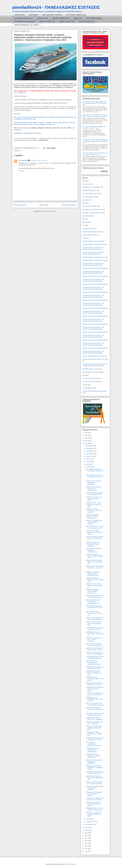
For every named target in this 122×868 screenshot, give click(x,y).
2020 (86, 830)
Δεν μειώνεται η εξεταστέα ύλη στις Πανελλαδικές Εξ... (95, 645)
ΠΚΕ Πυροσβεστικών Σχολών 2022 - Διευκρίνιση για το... (95, 527)
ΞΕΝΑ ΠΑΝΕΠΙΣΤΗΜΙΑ (90, 235)
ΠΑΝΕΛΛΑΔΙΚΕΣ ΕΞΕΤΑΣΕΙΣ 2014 (93, 260)
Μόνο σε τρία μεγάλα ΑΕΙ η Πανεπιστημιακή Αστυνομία (95, 704)
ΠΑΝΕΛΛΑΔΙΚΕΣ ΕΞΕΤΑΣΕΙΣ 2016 (93, 276)
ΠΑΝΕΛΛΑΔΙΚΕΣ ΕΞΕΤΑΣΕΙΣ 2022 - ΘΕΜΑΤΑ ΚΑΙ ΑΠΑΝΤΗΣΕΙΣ (94, 328)
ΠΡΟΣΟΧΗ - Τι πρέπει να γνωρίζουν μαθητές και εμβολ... (93, 814)
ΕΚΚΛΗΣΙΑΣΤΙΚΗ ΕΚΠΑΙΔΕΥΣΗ (92, 210)
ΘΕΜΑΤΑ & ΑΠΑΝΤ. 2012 (47, 22)
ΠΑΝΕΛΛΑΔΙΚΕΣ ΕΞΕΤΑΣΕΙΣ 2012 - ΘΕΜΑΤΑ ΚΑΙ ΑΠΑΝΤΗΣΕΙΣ (94, 248)
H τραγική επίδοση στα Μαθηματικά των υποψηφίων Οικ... (93, 750)
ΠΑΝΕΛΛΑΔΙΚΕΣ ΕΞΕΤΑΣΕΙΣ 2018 (93, 292)
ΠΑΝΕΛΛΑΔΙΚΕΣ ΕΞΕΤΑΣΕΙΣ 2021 (93, 316)
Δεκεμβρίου (90, 446)
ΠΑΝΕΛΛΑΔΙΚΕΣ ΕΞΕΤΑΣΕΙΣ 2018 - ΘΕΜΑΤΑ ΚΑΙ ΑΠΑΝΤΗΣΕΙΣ (94, 296)
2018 (86, 836)
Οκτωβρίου (90, 451)
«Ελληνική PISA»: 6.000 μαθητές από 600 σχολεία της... (94, 585)
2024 (86, 438)
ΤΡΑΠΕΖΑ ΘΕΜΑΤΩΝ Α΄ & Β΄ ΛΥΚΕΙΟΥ (27, 25)
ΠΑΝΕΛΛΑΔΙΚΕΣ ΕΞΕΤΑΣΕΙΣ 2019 (93, 300)
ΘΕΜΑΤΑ (85, 222)
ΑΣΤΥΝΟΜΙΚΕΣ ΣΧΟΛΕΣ (90, 194)
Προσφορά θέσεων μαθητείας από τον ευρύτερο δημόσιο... (95, 689)
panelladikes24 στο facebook (33, 133)
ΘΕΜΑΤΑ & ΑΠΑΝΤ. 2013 (67, 22)
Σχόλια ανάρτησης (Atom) (49, 211)
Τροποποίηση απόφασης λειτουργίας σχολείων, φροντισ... (93, 804)
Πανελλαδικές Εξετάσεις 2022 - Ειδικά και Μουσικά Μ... (95, 714)
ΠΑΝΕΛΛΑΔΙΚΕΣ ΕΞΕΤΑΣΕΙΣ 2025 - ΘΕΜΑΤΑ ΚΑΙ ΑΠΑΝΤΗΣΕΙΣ (94, 352)
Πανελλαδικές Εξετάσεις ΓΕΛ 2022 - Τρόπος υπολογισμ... (94, 640)
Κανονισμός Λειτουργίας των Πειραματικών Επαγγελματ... (94, 762)
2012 (86, 851)
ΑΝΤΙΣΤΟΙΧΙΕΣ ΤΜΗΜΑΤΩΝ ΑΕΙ (76, 15)
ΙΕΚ (84, 225)
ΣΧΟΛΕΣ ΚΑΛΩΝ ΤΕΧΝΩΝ (91, 382)
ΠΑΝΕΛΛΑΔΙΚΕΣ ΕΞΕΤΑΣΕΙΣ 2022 (93, 324)
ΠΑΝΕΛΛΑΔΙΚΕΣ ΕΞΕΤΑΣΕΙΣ (92, 241)
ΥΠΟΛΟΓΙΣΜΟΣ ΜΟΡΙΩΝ (94, 18)
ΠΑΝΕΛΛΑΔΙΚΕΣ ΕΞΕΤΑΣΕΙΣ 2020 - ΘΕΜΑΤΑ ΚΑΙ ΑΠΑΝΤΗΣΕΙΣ (94, 312)
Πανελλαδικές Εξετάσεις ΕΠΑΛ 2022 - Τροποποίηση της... (95, 634)
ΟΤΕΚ (84, 238)
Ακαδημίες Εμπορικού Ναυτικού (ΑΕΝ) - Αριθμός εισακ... (94, 556)
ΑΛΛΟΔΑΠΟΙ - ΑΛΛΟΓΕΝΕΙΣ (91, 187)
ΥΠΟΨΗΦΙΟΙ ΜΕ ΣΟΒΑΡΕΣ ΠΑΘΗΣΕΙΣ (95, 391)
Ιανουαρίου (90, 824)
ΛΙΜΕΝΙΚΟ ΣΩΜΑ (88, 229)
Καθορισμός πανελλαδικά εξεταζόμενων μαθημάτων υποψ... (94, 768)
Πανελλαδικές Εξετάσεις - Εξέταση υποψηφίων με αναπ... (94, 673)
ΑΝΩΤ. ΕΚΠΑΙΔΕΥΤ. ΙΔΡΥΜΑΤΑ (52, 15)
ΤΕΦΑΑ (85, 385)
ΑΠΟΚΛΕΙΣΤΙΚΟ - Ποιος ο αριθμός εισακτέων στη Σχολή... (94, 505)
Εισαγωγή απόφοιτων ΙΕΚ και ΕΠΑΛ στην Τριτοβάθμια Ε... (95, 538)
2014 (86, 846)
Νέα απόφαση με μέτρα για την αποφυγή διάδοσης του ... (95, 471)
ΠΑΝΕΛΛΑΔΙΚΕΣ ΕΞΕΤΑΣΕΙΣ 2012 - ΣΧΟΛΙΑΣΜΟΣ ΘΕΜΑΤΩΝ (94, 253)
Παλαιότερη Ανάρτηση (69, 205)
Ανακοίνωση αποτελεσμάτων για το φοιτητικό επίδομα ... (95, 649)
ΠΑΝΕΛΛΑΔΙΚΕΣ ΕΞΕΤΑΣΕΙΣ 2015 (93, 268)
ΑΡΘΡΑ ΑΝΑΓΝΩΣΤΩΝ (89, 190)
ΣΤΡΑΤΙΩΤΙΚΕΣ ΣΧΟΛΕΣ (90, 379)
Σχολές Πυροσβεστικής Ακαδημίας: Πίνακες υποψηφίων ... (93, 544)
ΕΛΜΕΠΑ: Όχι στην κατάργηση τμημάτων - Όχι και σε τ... (95, 679)
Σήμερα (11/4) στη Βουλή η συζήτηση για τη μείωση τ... (95, 684)
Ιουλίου (89, 459)
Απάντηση (21, 171)
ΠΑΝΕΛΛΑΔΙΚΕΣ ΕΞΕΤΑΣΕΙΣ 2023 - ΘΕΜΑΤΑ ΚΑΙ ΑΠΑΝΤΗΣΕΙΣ (94, 336)
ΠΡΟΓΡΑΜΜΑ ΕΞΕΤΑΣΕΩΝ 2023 (25, 22)
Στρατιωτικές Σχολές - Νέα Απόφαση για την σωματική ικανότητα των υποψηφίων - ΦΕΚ (95, 103)
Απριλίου (89, 467)
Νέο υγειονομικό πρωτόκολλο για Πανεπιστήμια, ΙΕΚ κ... (95, 494)
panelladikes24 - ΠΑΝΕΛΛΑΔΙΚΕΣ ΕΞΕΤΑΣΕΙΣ (56, 7)
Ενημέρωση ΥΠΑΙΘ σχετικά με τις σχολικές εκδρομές (94, 783)
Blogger (74, 864)
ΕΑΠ (84, 203)
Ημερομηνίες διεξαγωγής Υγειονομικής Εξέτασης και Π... (95, 709)
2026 (86, 433)
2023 (86, 441)
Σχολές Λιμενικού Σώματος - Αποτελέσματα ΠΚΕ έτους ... (94, 607)
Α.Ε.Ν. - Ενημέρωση (20, 93)
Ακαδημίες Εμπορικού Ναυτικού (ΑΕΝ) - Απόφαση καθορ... (95, 580)
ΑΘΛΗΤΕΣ (86, 184)
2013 (86, 849)
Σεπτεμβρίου (90, 454)
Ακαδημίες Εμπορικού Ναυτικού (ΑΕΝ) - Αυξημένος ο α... (92, 591)
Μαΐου (88, 464)
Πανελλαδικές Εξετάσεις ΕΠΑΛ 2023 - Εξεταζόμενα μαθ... (94, 778)
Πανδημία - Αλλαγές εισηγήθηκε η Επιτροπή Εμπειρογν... (94, 510)
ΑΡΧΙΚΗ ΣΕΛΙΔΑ (20, 15)
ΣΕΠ (84, 375)
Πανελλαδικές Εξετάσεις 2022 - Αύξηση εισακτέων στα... (95, 773)
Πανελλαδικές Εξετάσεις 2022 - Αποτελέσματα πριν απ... (95, 596)
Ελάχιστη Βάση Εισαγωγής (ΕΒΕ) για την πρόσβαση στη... (94, 562)
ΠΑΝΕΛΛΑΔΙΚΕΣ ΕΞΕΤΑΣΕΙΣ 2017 (93, 284)
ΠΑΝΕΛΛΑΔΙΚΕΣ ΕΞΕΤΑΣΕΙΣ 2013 (93, 257)
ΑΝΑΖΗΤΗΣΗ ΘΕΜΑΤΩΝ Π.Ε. (24, 18)
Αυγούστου (90, 456)
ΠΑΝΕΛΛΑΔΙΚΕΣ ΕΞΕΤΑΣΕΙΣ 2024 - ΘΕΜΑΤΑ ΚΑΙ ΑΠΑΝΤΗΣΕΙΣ (94, 344)
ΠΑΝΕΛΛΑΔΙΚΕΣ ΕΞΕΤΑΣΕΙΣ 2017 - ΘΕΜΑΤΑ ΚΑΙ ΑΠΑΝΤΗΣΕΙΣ (94, 288)
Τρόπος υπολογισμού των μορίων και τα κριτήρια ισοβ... (94, 624)
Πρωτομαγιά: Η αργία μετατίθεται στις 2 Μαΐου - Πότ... (94, 734)
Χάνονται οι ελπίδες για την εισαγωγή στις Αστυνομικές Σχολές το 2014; (95, 154)
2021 (86, 828)
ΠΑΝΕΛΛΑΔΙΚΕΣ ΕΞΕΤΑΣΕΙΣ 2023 (93, 332)
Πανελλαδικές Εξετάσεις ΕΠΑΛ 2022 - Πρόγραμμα (94, 718)
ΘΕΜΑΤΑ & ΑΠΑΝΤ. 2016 (87, 22)
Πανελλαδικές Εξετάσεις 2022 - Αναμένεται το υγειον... (95, 629)
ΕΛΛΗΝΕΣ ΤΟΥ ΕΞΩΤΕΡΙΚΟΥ (92, 213)
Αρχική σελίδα (44, 205)
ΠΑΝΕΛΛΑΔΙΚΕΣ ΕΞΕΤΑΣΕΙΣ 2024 (93, 340)
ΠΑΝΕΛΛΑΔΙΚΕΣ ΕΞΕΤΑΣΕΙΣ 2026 (93, 356)
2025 (86, 435)
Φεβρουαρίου (90, 822)
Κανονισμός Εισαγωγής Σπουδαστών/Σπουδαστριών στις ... (93, 602)
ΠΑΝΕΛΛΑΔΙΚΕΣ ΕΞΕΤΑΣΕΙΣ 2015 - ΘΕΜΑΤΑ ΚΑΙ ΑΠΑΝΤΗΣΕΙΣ (94, 272)
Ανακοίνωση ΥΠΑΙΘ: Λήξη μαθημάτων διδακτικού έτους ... (94, 728)
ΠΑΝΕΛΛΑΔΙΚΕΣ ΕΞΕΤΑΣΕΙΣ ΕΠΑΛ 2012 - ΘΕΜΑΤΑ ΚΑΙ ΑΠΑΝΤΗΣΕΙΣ (95, 365)
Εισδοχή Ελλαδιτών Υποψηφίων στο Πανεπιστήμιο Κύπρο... (93, 663)
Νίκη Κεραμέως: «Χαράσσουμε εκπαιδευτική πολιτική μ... (94, 744)
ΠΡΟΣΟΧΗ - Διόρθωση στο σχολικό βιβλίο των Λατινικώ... (94, 522)
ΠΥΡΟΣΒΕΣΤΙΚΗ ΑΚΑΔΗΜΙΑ (91, 372)
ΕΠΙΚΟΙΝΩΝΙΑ (33, 15)
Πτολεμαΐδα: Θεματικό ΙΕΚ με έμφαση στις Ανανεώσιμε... (95, 809)
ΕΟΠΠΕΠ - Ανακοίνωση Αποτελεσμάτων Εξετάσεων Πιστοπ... (93, 574)
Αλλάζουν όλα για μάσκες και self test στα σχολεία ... (94, 668)
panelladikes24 (18, 133)
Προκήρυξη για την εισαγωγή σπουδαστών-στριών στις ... (94, 568)
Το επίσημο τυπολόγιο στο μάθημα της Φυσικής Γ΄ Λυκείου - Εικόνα (94, 127)
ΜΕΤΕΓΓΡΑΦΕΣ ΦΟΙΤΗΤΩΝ (91, 232)
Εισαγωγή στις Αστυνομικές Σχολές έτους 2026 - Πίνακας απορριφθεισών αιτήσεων (95, 116)
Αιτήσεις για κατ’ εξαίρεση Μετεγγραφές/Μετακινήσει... (93, 483)
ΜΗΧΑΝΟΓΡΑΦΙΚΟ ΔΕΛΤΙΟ (61, 18)
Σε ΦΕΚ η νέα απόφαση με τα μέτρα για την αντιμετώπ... (95, 618)
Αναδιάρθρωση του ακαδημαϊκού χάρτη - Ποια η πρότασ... (94, 699)
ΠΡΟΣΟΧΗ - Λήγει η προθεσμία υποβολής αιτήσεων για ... (93, 756)
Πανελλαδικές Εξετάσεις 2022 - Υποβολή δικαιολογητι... (95, 657)
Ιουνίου (89, 462)
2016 (86, 841)
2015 (86, 843)
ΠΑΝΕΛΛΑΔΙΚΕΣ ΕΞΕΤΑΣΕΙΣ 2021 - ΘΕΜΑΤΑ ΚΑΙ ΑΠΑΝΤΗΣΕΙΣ (94, 320)
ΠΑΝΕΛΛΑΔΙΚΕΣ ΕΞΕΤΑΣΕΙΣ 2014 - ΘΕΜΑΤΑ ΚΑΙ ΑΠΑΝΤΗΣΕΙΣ (94, 264)
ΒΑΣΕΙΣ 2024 (78, 18)
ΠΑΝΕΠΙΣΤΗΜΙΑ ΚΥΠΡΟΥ (91, 369)
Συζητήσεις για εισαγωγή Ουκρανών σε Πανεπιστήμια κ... (93, 488)
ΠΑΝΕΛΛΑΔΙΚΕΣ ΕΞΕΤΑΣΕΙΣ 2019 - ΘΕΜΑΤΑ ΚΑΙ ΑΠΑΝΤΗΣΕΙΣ (94, 304)
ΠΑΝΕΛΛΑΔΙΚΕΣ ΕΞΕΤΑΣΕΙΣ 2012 (93, 244)
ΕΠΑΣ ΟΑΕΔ (86, 216)
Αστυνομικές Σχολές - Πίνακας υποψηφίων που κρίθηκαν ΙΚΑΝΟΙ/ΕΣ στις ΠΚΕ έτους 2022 (95, 141)
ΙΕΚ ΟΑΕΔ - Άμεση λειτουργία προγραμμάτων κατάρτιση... (95, 788)
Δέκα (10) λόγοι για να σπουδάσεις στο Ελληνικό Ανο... (94, 613)
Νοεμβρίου (90, 448)
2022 (86, 443)
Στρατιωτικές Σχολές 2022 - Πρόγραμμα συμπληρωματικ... (94, 550)
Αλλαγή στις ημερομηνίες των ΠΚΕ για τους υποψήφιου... (95, 653)
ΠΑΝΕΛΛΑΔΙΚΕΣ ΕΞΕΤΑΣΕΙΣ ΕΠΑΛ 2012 (95, 359)
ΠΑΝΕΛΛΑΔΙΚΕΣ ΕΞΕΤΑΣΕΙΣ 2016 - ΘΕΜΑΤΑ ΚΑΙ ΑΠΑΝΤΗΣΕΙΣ (94, 280)
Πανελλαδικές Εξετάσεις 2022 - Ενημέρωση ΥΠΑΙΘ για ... (95, 739)
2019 (86, 833)
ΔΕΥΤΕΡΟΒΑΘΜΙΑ (88, 197)
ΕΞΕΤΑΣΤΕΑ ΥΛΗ (43, 18)
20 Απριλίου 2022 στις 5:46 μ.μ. (39, 160)
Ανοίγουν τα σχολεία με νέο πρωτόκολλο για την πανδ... (94, 499)
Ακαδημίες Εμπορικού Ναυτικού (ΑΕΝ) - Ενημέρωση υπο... (92, 516)
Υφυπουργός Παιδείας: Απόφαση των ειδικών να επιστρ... (94, 532)
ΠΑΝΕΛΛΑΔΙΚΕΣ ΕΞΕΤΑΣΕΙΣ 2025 (93, 348)
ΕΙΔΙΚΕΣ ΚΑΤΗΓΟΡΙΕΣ (89, 206)
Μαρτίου (89, 819)
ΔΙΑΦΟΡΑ (86, 200)
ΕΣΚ (84, 219)
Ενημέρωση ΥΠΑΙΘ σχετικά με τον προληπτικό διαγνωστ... (94, 794)
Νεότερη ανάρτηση (20, 205)
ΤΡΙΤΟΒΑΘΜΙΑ (87, 388)
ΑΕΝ (20, 151)
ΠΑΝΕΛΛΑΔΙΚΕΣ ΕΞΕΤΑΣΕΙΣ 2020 (93, 308)
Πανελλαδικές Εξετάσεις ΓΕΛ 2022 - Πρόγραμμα (94, 723)
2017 (86, 838)
